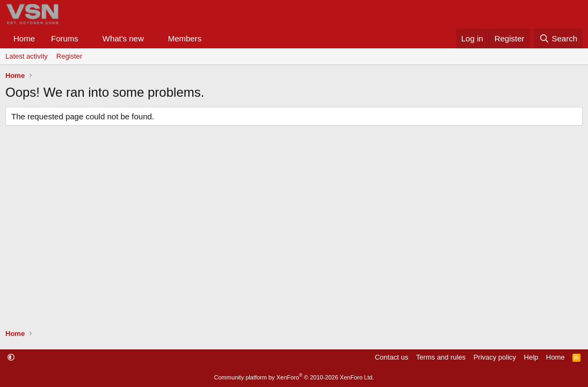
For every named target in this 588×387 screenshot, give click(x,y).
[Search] (558, 38)
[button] (87, 38)
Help (531, 357)
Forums (65, 38)
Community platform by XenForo (294, 377)
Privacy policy (495, 357)
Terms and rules (441, 357)
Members (185, 38)
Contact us (391, 357)
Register (69, 56)
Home (24, 38)
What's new (123, 38)
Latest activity (27, 56)
